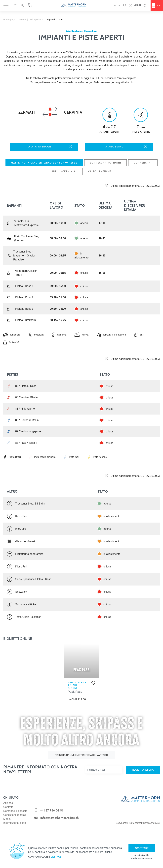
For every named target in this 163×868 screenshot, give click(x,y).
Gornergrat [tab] (143, 163)
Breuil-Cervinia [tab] (63, 171)
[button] (15, 5)
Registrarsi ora (143, 770)
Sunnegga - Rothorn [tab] (105, 163)
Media (7, 819)
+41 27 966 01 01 (52, 811)
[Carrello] (145, 5)
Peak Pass (75, 692)
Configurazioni (38, 857)
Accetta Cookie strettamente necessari (142, 857)
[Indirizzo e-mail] (103, 770)
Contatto (8, 807)
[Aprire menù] (6, 5)
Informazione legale (15, 823)
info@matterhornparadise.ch (60, 818)
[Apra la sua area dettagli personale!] (135, 5)
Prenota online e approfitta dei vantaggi (81, 755)
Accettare (142, 848)
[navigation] (81, 5)
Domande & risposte (15, 811)
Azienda (8, 803)
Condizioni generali (15, 815)
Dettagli (56, 857)
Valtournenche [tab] (100, 171)
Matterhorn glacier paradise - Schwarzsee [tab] (44, 163)
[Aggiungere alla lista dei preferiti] (93, 684)
